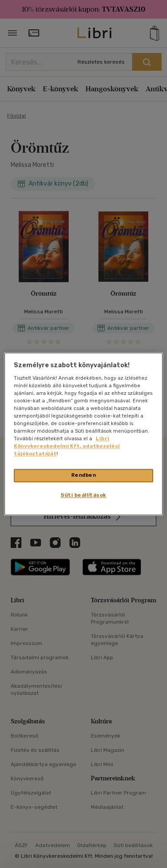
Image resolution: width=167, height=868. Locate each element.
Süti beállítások (83, 495)
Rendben (84, 475)
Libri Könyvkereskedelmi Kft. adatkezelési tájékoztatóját (67, 446)
